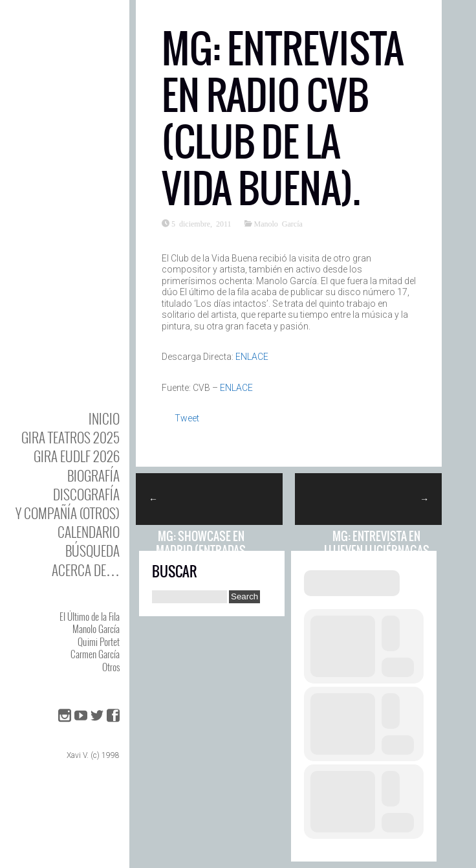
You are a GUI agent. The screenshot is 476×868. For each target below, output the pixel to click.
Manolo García (96, 629)
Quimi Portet (99, 641)
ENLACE (252, 357)
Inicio (104, 418)
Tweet (187, 418)
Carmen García (95, 654)
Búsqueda (92, 551)
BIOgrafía (93, 475)
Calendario (89, 532)
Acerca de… (86, 570)
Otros (111, 667)
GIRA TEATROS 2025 (70, 437)
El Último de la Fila (90, 616)
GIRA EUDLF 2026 (77, 456)
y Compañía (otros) (68, 513)
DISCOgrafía (86, 494)
